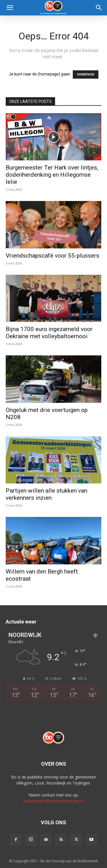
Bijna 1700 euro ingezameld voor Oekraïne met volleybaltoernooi (49, 333)
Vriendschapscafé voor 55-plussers (53, 256)
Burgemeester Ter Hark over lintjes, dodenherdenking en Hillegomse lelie (52, 175)
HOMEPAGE (86, 74)
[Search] (99, 8)
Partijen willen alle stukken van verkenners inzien (47, 494)
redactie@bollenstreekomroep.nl (54, 801)
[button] (10, 8)
